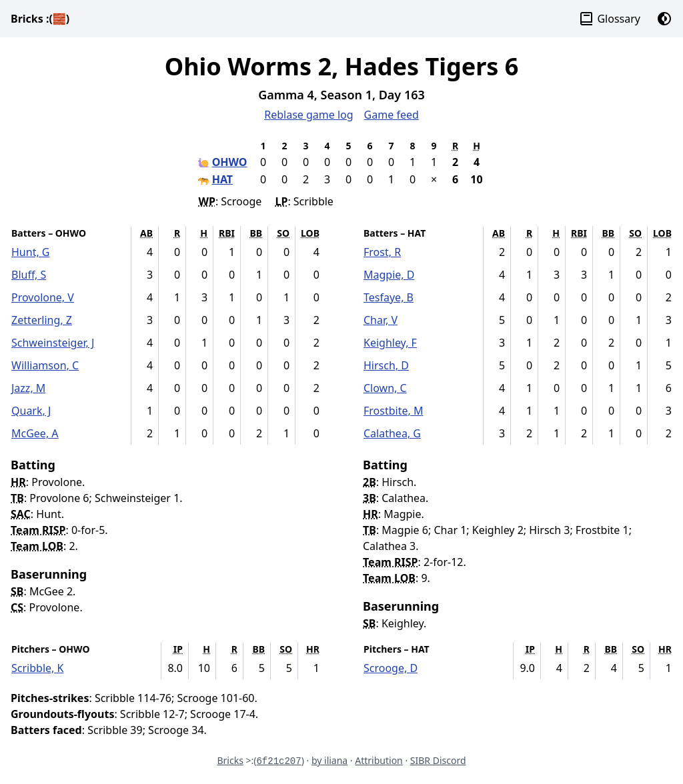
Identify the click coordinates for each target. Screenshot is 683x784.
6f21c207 (278, 761)
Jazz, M (28, 388)
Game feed (392, 115)
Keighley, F (390, 343)
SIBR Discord (438, 760)
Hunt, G (31, 252)
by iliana (329, 760)
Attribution (379, 760)
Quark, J (31, 411)
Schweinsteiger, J (53, 343)
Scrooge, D (391, 668)
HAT (222, 179)
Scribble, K (37, 668)
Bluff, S (29, 275)
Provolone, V (43, 297)
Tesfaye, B (389, 297)
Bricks (40, 19)
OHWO (230, 162)
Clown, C (385, 388)
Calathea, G (392, 433)
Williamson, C (45, 365)
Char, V (381, 320)
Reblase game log (308, 115)
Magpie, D (389, 275)
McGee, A (35, 433)
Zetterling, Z (42, 320)
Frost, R (382, 252)
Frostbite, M (393, 411)
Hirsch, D (386, 365)
